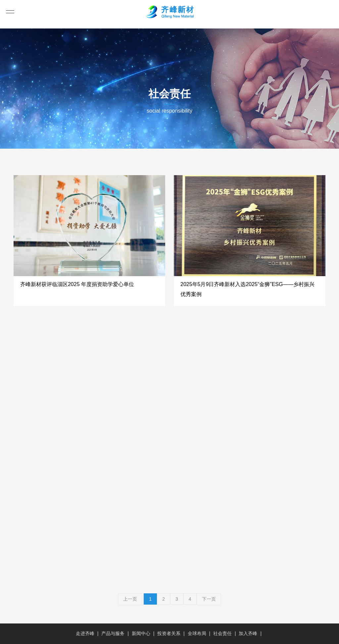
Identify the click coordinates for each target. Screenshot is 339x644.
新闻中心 (141, 633)
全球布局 (197, 633)
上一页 (130, 599)
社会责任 (222, 633)
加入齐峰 (248, 633)
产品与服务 (113, 633)
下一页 (209, 599)
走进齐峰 (85, 633)
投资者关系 (169, 633)
